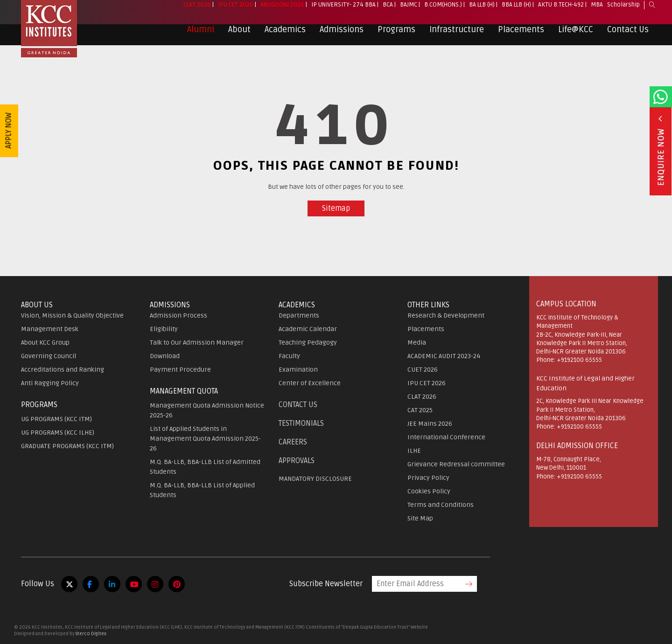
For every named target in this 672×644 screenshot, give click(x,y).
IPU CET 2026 (236, 12)
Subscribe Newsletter (326, 584)
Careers (293, 442)
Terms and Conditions (441, 505)
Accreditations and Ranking (63, 370)
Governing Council (49, 356)
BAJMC (409, 12)
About (239, 37)
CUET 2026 (423, 370)
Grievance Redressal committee (456, 464)
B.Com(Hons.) (443, 12)
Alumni (201, 37)
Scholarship (623, 12)
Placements (521, 37)
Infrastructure (457, 37)
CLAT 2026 (197, 12)
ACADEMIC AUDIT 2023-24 (444, 356)
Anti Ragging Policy (50, 383)
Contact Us (628, 37)
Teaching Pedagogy (308, 343)
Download (165, 356)
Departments (299, 315)
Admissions (342, 37)
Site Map (420, 518)
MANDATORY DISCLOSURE (315, 479)
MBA (597, 12)
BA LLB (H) (482, 12)
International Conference (446, 437)
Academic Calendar (308, 329)
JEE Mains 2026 (430, 424)
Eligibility (164, 329)
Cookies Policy (429, 491)
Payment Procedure (180, 370)
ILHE (414, 451)
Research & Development (446, 315)
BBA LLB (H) (516, 12)
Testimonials (301, 423)
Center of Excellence (310, 383)
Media (417, 343)
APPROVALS (297, 461)
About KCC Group (45, 343)
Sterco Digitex (91, 634)
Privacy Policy (428, 478)
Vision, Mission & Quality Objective (72, 315)
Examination (298, 370)
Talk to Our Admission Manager (197, 343)
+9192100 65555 (579, 360)
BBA (370, 12)
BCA (388, 12)
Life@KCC (576, 37)
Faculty (289, 356)
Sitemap (336, 208)
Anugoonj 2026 (282, 12)
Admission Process (178, 315)
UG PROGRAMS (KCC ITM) (56, 419)
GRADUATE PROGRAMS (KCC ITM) (67, 446)
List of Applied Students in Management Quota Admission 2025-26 (205, 439)
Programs (396, 37)
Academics (285, 37)
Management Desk (50, 329)
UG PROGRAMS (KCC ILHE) (58, 433)
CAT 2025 (420, 410)
